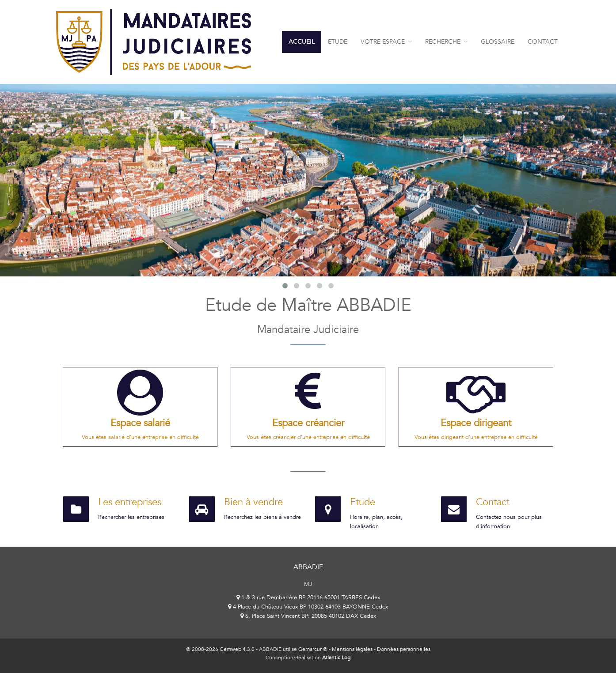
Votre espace (386, 42)
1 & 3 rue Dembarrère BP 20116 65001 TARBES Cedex (308, 597)
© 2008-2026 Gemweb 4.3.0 (220, 649)
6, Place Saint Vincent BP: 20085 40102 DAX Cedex (308, 616)
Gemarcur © (313, 649)
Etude (338, 42)
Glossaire (498, 42)
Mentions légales (352, 649)
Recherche (446, 42)
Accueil (302, 42)
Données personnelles (404, 649)
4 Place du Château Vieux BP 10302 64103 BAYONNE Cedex (308, 607)
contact (543, 42)
